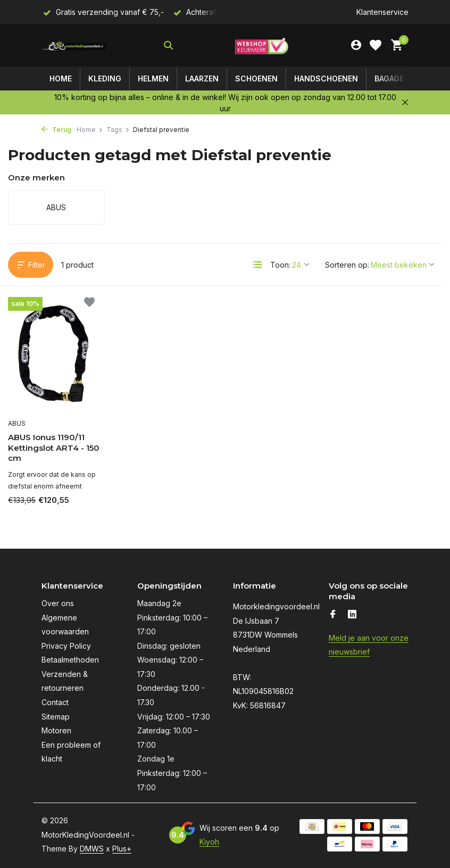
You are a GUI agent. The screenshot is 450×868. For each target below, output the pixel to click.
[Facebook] (333, 615)
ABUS (17, 423)
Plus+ (122, 849)
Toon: (280, 265)
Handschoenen (326, 78)
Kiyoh (209, 842)
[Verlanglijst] (376, 45)
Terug (56, 130)
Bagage (389, 78)
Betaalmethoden (70, 660)
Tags (118, 130)
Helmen (153, 78)
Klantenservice (382, 12)
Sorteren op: (347, 265)
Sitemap (56, 717)
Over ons (58, 603)
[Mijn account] (356, 45)
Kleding (105, 78)
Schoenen (256, 78)
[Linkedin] (352, 615)
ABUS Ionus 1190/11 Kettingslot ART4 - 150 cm (54, 448)
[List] (257, 264)
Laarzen (202, 78)
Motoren (56, 730)
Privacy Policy (66, 646)
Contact (55, 702)
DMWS (92, 849)
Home (61, 78)
